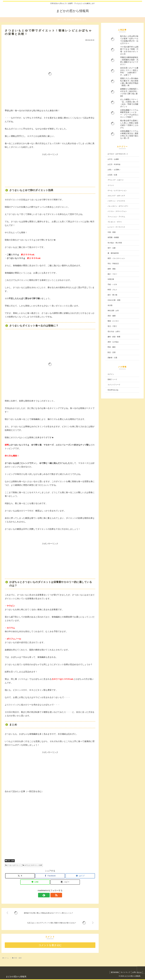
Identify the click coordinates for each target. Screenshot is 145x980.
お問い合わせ (137, 972)
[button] (65, 882)
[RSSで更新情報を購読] (53, 895)
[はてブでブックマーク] (80, 876)
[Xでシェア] (20, 876)
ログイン (111, 374)
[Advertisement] (50, 170)
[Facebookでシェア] (50, 876)
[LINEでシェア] (35, 882)
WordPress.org (113, 390)
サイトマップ (125, 972)
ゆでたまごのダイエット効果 (32, 865)
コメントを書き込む (50, 945)
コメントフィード (114, 385)
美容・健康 (10, 861)
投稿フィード (112, 379)
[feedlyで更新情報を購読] (47, 895)
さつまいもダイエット (13, 865)
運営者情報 (114, 972)
